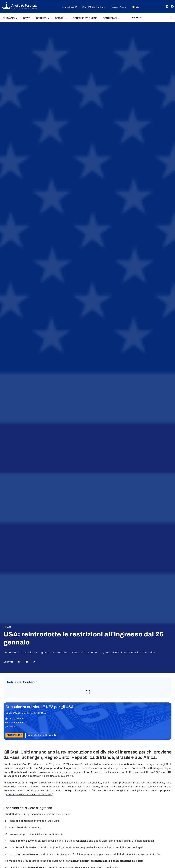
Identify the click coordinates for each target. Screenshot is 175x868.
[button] (10, 18)
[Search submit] (171, 18)
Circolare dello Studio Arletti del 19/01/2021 (29, 795)
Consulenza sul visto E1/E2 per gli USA (40, 707)
